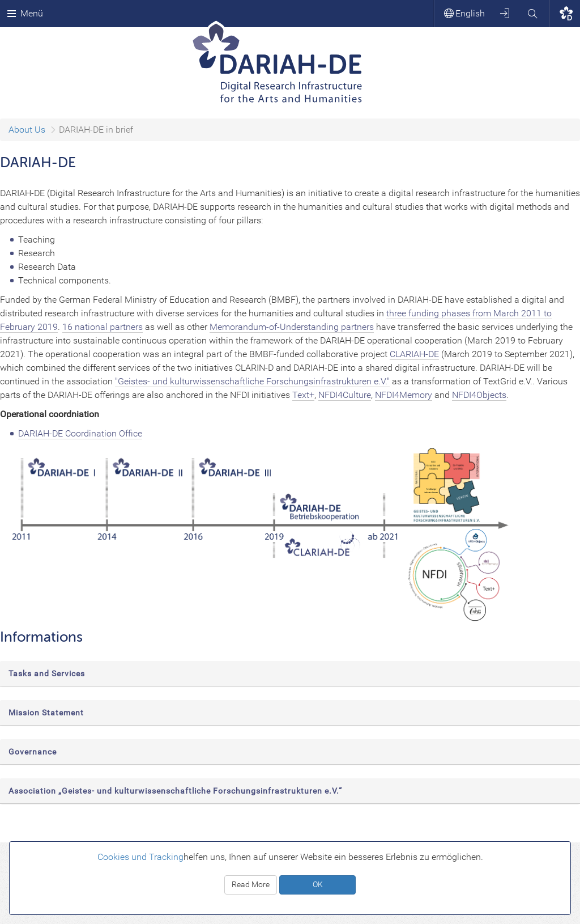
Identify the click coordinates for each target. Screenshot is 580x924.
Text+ (303, 395)
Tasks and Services (47, 673)
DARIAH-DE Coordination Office (80, 433)
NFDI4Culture (345, 395)
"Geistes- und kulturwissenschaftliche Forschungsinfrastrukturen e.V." (252, 381)
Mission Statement (46, 713)
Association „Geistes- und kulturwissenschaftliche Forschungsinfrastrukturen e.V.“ (175, 791)
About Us (27, 130)
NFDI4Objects (479, 395)
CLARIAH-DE (414, 354)
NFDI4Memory (404, 395)
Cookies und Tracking (140, 857)
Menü (25, 13)
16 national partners (103, 327)
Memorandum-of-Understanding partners (292, 327)
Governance (33, 752)
